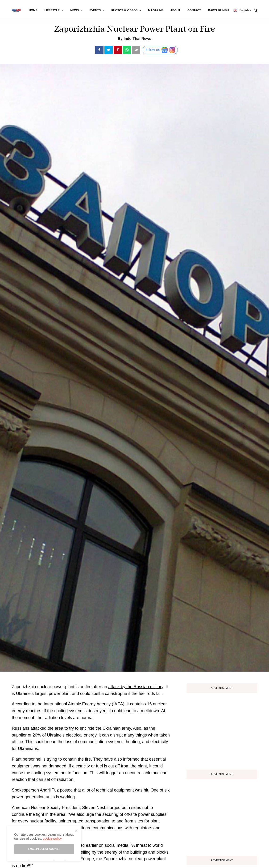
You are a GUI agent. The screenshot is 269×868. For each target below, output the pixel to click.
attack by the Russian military (136, 687)
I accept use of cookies (44, 849)
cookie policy (52, 838)
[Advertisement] (222, 729)
